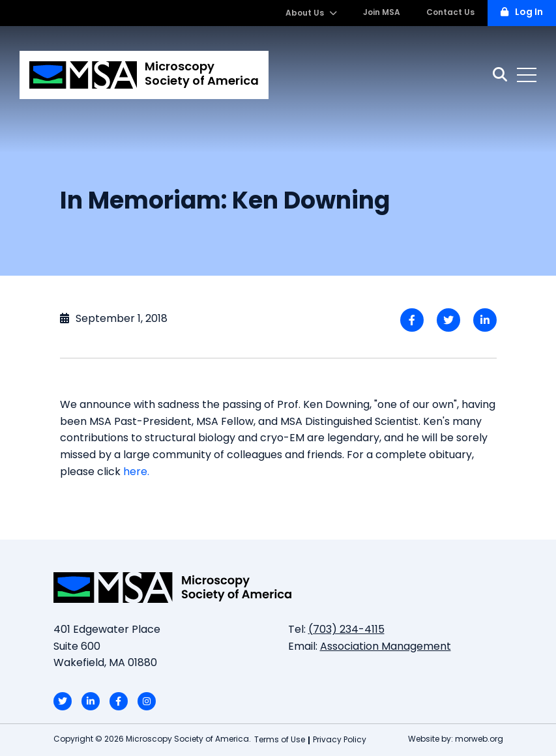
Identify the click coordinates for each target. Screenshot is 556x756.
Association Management (386, 647)
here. (136, 472)
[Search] (500, 75)
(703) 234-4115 (346, 630)
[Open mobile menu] (527, 75)
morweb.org (479, 740)
